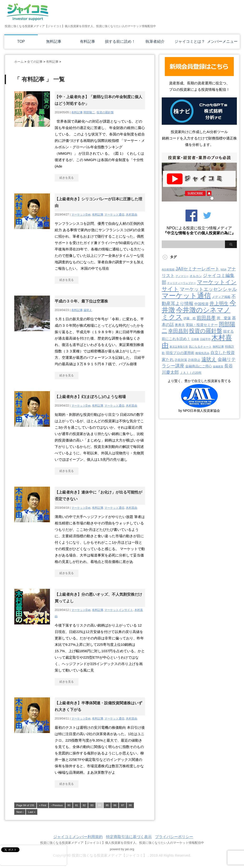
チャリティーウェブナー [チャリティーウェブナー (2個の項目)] (182, 283)
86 (115, 805)
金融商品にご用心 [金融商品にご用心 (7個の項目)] (199, 366)
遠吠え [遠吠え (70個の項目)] (209, 359)
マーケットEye (81, 215)
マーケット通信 (114, 215)
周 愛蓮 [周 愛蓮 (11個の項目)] (224, 318)
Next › (20, 812)
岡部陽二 (89, 112)
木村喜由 (132, 215)
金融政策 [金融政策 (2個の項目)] (218, 366)
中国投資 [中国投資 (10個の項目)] (201, 304)
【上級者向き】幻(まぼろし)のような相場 (90, 397)
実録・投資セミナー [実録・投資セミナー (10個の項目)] (202, 325)
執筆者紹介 (155, 41)
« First (43, 805)
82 (84, 805)
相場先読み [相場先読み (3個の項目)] (202, 353)
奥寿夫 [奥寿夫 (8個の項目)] (180, 325)
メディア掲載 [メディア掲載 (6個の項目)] (221, 297)
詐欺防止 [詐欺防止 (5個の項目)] (194, 360)
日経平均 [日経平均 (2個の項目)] (205, 339)
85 (107, 805)
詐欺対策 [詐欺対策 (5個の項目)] (181, 360)
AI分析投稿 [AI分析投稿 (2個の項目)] (168, 269)
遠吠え (88, 310)
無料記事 (54, 41)
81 (77, 805)
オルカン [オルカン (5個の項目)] (196, 276)
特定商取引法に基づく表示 (129, 837)
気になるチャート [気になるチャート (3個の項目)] (200, 347)
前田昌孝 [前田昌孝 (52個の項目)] (206, 318)
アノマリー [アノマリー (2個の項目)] (182, 276)
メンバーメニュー (222, 41)
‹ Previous (57, 805)
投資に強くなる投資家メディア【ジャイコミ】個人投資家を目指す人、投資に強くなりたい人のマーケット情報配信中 (122, 843)
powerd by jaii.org (122, 849)
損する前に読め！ (120, 41)
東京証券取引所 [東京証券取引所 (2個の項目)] (179, 347)
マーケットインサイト (119, 610)
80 (69, 805)
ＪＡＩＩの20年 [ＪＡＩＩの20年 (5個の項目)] (191, 373)
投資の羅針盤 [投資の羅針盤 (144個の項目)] (206, 331)
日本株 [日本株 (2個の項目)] (195, 339)
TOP (21, 41)
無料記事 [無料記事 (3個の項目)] (218, 347)
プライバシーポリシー (174, 837)
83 (92, 805)
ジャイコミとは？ (190, 41)
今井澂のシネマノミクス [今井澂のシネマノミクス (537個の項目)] (196, 314)
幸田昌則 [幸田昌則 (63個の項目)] (178, 331)
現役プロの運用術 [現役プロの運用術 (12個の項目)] (180, 353)
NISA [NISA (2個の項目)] (223, 269)
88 (130, 805)
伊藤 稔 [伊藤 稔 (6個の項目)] (190, 318)
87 (122, 805)
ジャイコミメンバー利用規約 (78, 837)
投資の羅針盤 (105, 112)
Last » (32, 812)
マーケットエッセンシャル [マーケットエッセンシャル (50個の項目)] (208, 289)
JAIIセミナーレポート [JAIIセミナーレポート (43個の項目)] (198, 269)
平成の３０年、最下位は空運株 (81, 301)
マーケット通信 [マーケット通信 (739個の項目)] (186, 296)
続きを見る (67, 178)
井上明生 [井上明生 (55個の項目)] (219, 303)
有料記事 (88, 41)
